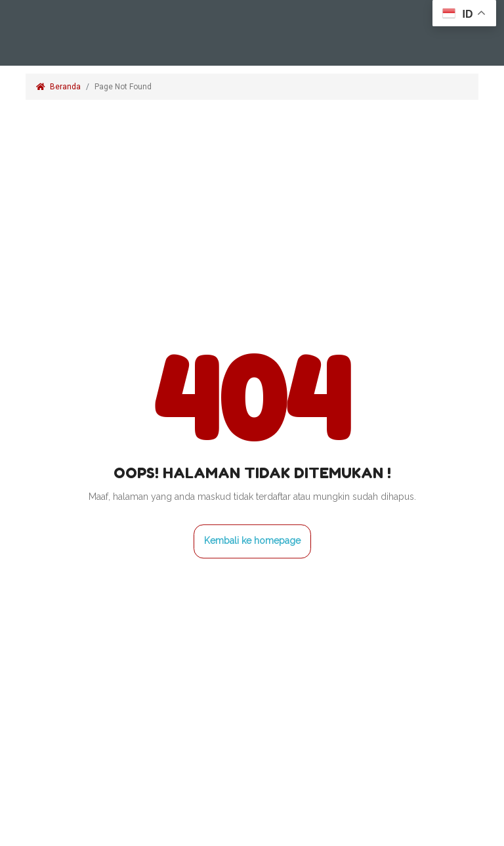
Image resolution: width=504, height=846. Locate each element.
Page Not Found (124, 87)
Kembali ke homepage (252, 541)
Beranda (58, 87)
